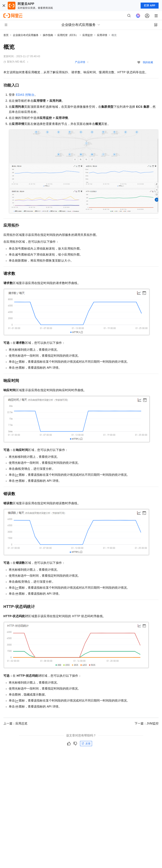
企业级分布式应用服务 (26, 35)
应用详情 (102, 35)
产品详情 (80, 62)
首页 (6, 35)
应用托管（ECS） (68, 35)
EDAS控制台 (25, 95)
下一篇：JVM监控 (147, 723)
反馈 (86, 744)
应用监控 (88, 35)
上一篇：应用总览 (15, 723)
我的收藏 (148, 62)
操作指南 (48, 35)
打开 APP (150, 6)
